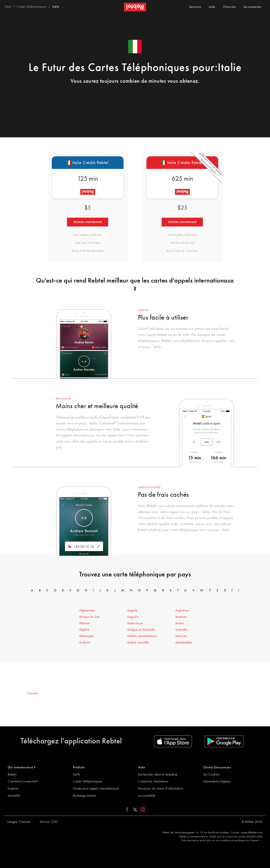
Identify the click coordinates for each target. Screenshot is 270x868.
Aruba (180, 623)
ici (261, 840)
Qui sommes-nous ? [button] (22, 767)
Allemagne (87, 636)
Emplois (13, 789)
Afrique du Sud (89, 617)
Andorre (85, 642)
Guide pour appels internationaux (96, 789)
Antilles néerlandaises (142, 636)
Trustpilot (32, 693)
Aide (212, 7)
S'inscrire (229, 7)
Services (195, 7)
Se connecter (252, 7)
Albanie (85, 623)
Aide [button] (141, 767)
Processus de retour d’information (161, 789)
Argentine (182, 611)
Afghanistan (87, 611)
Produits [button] (79, 767)
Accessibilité (147, 796)
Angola (132, 611)
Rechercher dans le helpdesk (158, 775)
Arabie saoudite (138, 642)
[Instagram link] (142, 809)
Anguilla (133, 617)
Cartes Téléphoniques (88, 782)
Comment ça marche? (23, 782)
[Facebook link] (128, 809)
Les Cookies (211, 775)
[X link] (135, 809)
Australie (181, 630)
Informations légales (217, 782)
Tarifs (76, 775)
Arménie (181, 617)
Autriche (181, 636)
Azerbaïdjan (184, 642)
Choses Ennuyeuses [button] (217, 767)
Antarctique (135, 623)
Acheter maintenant (88, 222)
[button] (20, 822)
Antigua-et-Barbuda (141, 630)
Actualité (14, 796)
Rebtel (12, 775)
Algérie (84, 630)
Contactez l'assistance (153, 782)
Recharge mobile (85, 796)
